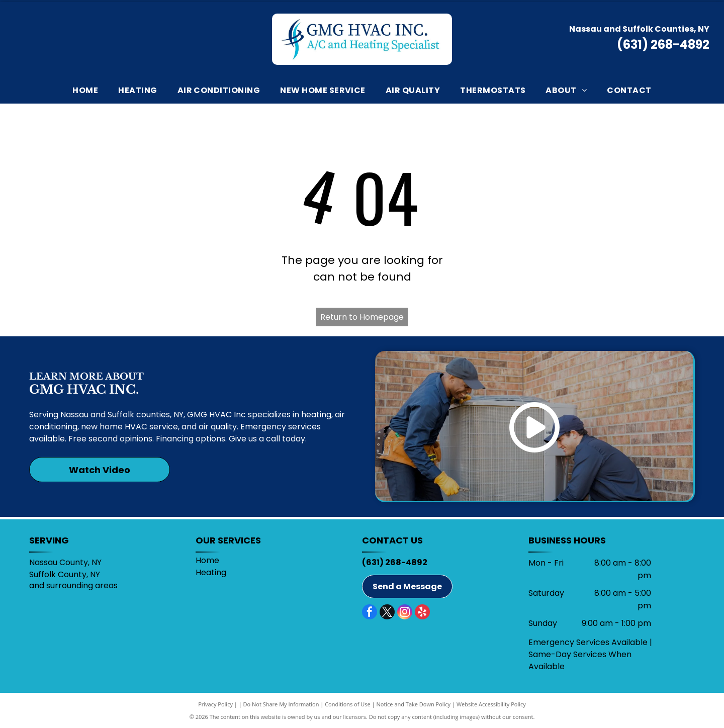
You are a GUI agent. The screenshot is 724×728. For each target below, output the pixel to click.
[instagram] (405, 613)
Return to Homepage (362, 317)
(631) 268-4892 (663, 44)
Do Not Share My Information (281, 704)
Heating (211, 572)
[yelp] (422, 613)
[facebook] (370, 613)
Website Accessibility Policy (491, 704)
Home (207, 560)
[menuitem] (85, 90)
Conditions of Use (348, 704)
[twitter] (387, 613)
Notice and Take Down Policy (414, 704)
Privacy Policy (215, 704)
